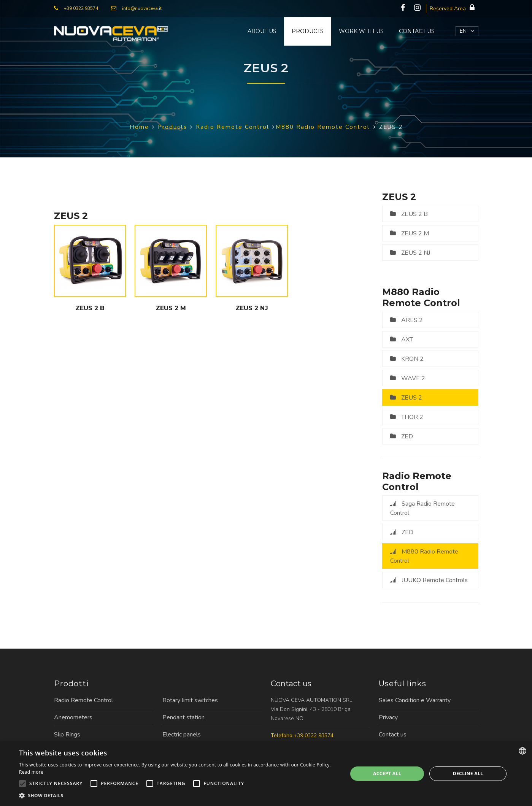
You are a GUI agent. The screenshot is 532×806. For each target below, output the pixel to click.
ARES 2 (412, 320)
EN (463, 31)
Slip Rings (67, 735)
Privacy (388, 717)
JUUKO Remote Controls (435, 580)
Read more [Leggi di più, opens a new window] (31, 772)
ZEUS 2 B (414, 214)
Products (308, 31)
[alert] (266, 774)
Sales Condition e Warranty (415, 700)
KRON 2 (412, 359)
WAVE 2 (413, 378)
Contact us (417, 31)
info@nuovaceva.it (142, 8)
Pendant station (183, 717)
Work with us (361, 31)
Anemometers (73, 717)
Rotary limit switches (190, 700)
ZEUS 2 (412, 398)
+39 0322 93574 (81, 8)
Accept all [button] (387, 773)
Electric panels (182, 735)
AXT (407, 340)
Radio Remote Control (83, 700)
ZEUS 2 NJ (416, 253)
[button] (178, 796)
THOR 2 (412, 417)
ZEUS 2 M (415, 233)
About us (262, 31)
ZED (407, 436)
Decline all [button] (468, 773)
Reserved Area (454, 8)
